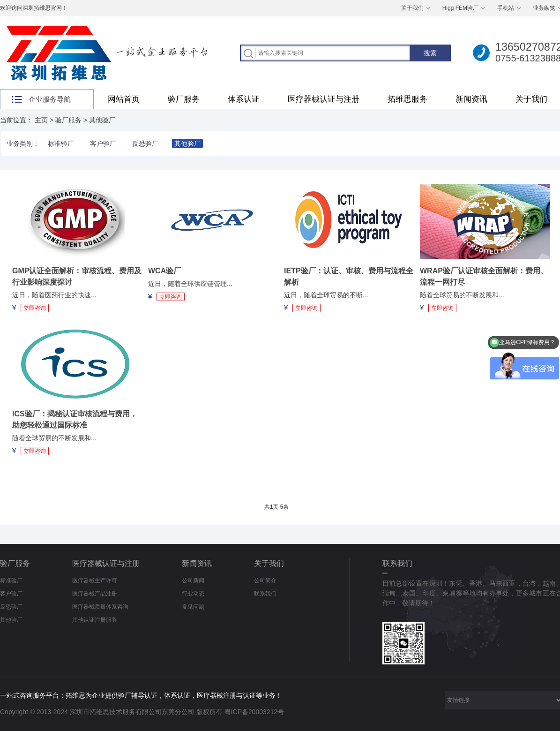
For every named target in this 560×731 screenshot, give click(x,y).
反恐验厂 (145, 143)
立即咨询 (35, 308)
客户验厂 (103, 143)
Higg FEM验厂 (460, 8)
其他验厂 (102, 120)
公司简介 (265, 580)
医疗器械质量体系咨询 (100, 607)
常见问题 (193, 607)
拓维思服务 (407, 99)
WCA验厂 (164, 271)
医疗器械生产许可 (95, 580)
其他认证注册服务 (95, 620)
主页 (41, 120)
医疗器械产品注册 (95, 594)
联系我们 (265, 594)
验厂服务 (184, 99)
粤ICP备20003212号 (254, 712)
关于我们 (412, 8)
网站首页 (124, 99)
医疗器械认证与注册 (324, 99)
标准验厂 (61, 143)
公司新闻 (193, 580)
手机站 (506, 8)
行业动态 (193, 594)
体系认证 (244, 99)
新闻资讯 (471, 99)
